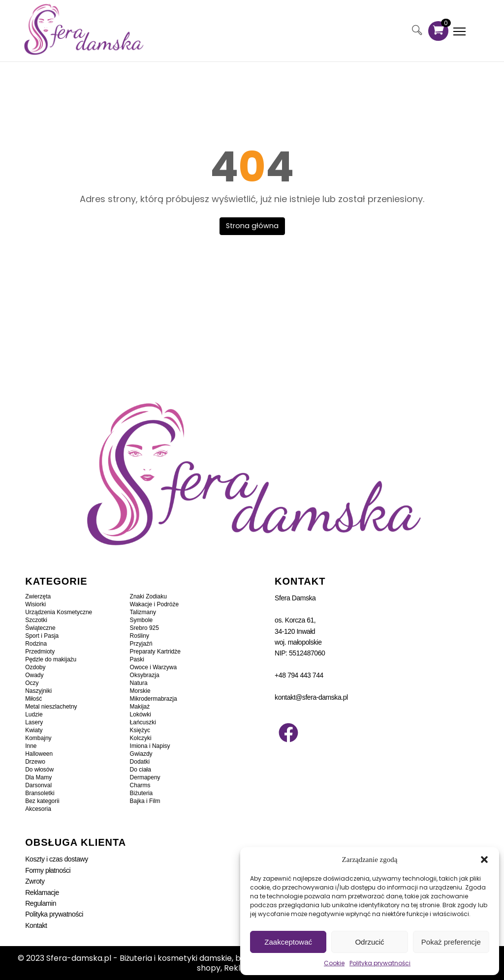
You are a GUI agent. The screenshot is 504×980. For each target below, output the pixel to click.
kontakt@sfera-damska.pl (311, 697)
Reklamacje (42, 891)
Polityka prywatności (380, 963)
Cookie (334, 963)
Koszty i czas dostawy (57, 859)
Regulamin (41, 903)
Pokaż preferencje (451, 942)
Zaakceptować (288, 942)
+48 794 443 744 (299, 675)
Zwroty (35, 881)
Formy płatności (48, 870)
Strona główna (252, 225)
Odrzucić (369, 942)
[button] (484, 860)
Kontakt (36, 925)
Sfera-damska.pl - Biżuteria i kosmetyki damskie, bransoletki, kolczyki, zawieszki (199, 958)
